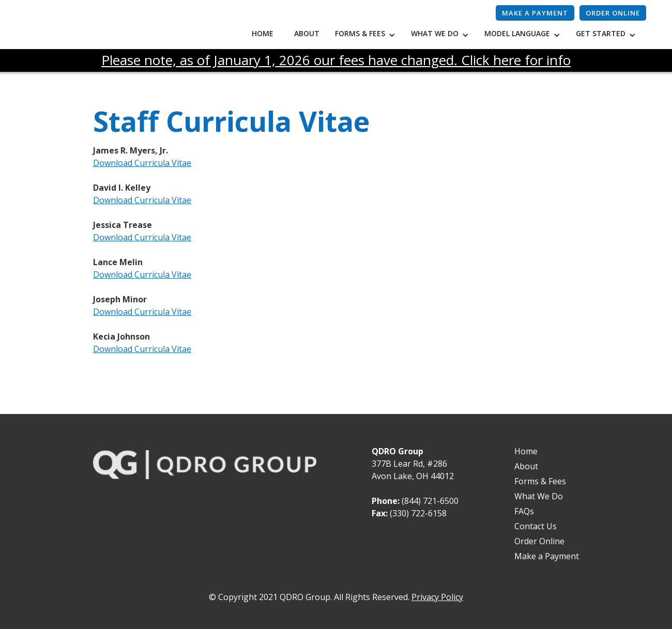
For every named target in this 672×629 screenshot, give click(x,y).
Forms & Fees (540, 481)
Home (263, 33)
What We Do (539, 496)
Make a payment (535, 13)
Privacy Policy (437, 597)
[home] (129, 27)
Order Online (613, 13)
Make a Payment (547, 556)
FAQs (524, 511)
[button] (368, 35)
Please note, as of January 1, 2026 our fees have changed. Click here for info (336, 60)
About (307, 33)
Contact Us (536, 526)
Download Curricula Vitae (142, 163)
